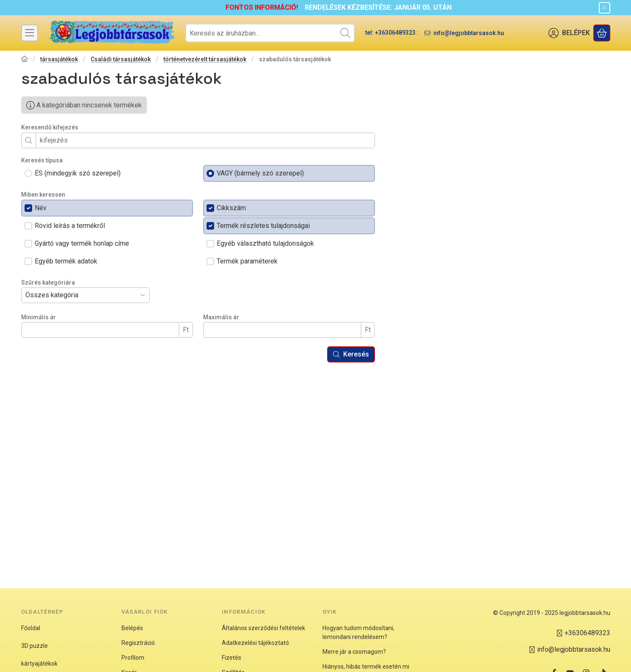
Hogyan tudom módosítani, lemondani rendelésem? (358, 632)
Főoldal (31, 628)
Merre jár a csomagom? (354, 652)
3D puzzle (34, 646)
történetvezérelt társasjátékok (205, 59)
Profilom (133, 658)
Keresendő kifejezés (50, 127)
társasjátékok (59, 59)
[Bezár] (605, 8)
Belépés (132, 628)
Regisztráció (138, 643)
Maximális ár (221, 317)
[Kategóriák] (30, 33)
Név (41, 208)
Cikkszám (231, 208)
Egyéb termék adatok (66, 261)
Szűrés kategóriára (48, 283)
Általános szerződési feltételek (263, 628)
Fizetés (231, 658)
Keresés (351, 354)
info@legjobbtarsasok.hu (469, 33)
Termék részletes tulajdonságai (263, 226)
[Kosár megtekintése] (602, 33)
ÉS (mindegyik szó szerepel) (78, 173)
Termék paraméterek (247, 261)
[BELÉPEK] (569, 33)
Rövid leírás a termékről (70, 226)
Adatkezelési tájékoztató (255, 643)
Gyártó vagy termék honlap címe (82, 243)
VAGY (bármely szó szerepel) (260, 173)
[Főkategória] (25, 60)
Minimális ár (39, 317)
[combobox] (270, 33)
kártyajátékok (39, 664)
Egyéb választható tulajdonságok (265, 243)
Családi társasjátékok (121, 59)
